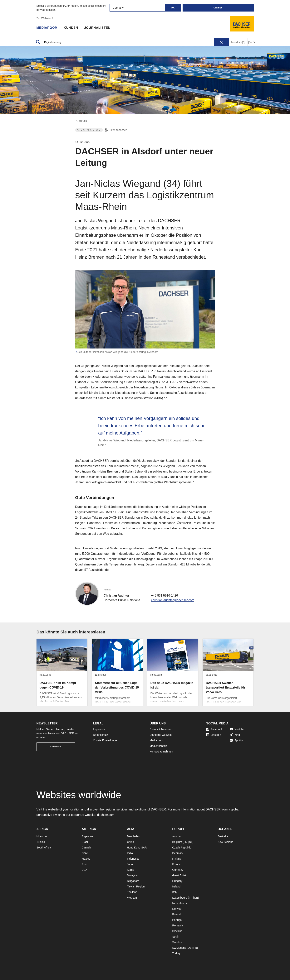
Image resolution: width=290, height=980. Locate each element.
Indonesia (133, 859)
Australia (223, 836)
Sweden (177, 942)
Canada (86, 848)
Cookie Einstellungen (106, 740)
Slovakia (177, 931)
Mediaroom (47, 28)
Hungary (177, 881)
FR (185, 842)
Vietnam (132, 898)
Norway (177, 909)
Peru (85, 864)
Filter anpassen (116, 130)
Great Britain (180, 875)
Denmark (178, 853)
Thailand (132, 892)
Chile (85, 853)
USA (84, 870)
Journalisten (97, 28)
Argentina (87, 836)
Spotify (236, 740)
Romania (178, 925)
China (131, 842)
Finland (177, 859)
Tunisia (41, 842)
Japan (131, 864)
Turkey (176, 953)
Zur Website (45, 18)
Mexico (86, 859)
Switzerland (179, 948)
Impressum (100, 729)
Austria (176, 836)
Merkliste (238, 42)
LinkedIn (214, 735)
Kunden (71, 28)
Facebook (214, 729)
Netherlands (179, 903)
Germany (178, 870)
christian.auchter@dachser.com (173, 600)
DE (196, 898)
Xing (235, 735)
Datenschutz (101, 735)
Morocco (42, 836)
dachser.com (106, 815)
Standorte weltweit (161, 735)
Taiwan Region (136, 886)
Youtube (237, 729)
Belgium (177, 842)
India (130, 853)
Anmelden (56, 747)
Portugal (177, 920)
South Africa (44, 848)
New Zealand (226, 842)
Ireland (176, 886)
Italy (175, 892)
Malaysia (132, 875)
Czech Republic (182, 848)
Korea (131, 870)
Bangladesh (134, 836)
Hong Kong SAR (137, 848)
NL (191, 842)
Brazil (85, 842)
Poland (176, 914)
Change (218, 8)
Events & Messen (160, 729)
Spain (176, 937)
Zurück (81, 121)
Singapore (133, 881)
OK (173, 8)
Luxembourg (180, 898)
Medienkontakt (158, 746)
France (176, 864)
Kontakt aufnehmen (161, 752)
